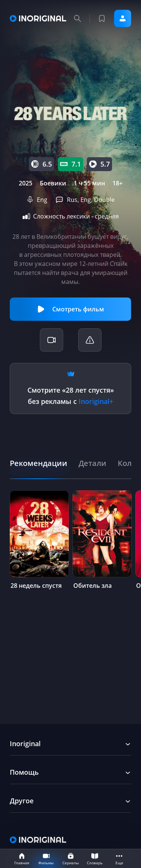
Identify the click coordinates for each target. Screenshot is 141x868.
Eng (42, 200)
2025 (26, 183)
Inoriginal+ (96, 401)
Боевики (53, 183)
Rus (72, 200)
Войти (123, 18)
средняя (107, 216)
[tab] (39, 463)
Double (104, 200)
